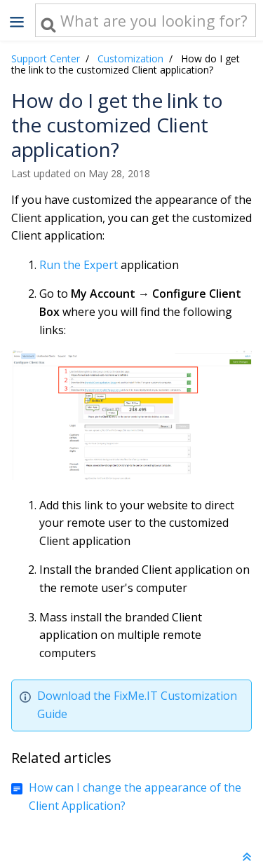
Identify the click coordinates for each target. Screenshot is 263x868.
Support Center (46, 58)
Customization (130, 58)
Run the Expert (79, 265)
